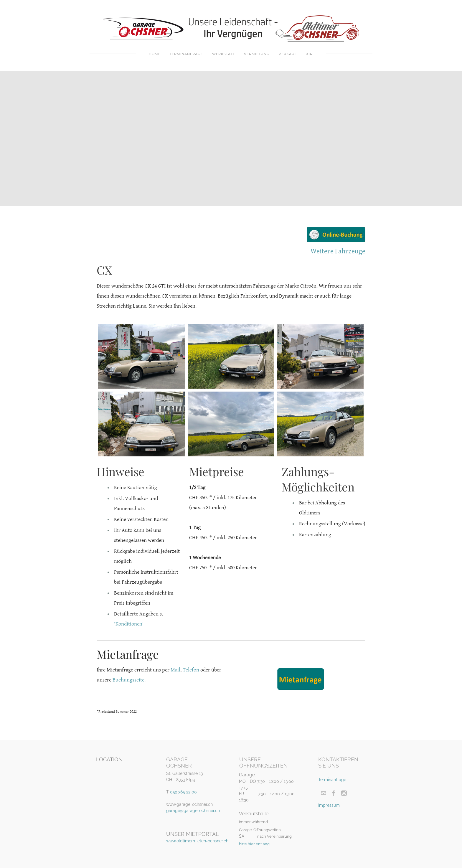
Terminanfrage (186, 54)
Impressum (329, 805)
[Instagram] (344, 793)
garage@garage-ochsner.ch (193, 811)
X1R (309, 54)
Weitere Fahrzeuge (338, 251)
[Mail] (323, 793)
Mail (175, 670)
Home (155, 54)
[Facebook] (334, 793)
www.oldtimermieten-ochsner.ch (197, 841)
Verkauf (288, 54)
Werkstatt (223, 54)
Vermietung (257, 54)
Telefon (191, 670)
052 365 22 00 (183, 792)
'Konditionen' (129, 624)
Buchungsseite (128, 680)
